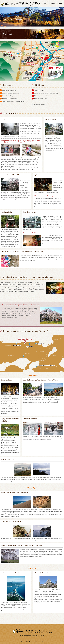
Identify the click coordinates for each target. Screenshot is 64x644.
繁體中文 (46, 4)
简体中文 (53, 4)
